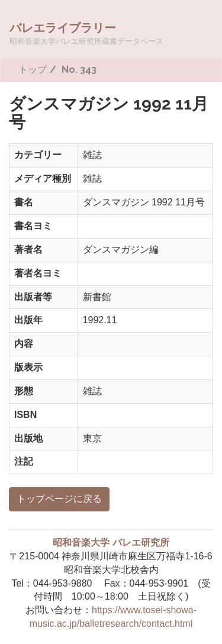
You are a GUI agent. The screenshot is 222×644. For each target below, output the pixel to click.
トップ (33, 70)
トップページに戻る (59, 499)
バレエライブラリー (86, 33)
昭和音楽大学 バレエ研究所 (111, 542)
